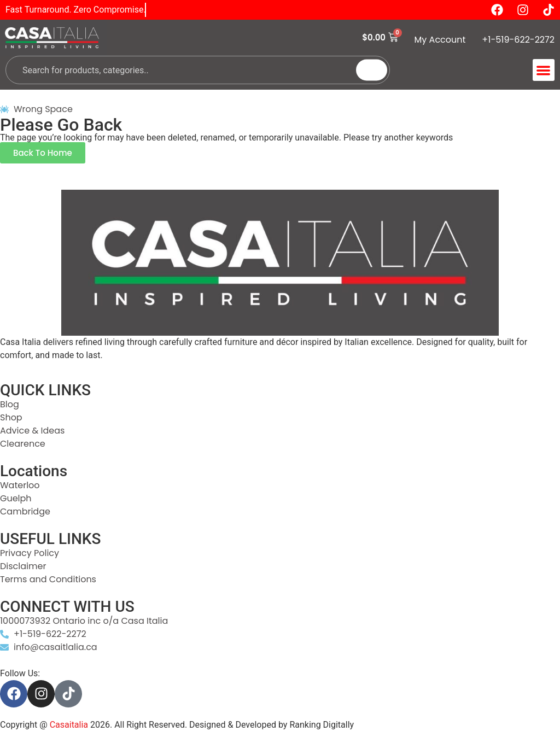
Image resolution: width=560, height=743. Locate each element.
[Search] (372, 70)
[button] (544, 70)
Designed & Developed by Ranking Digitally (272, 725)
